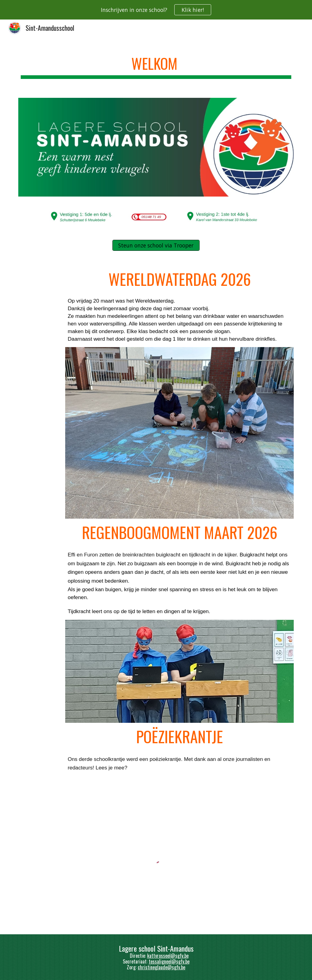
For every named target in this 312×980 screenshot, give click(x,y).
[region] (156, 10)
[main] (156, 64)
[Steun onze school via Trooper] (156, 245)
